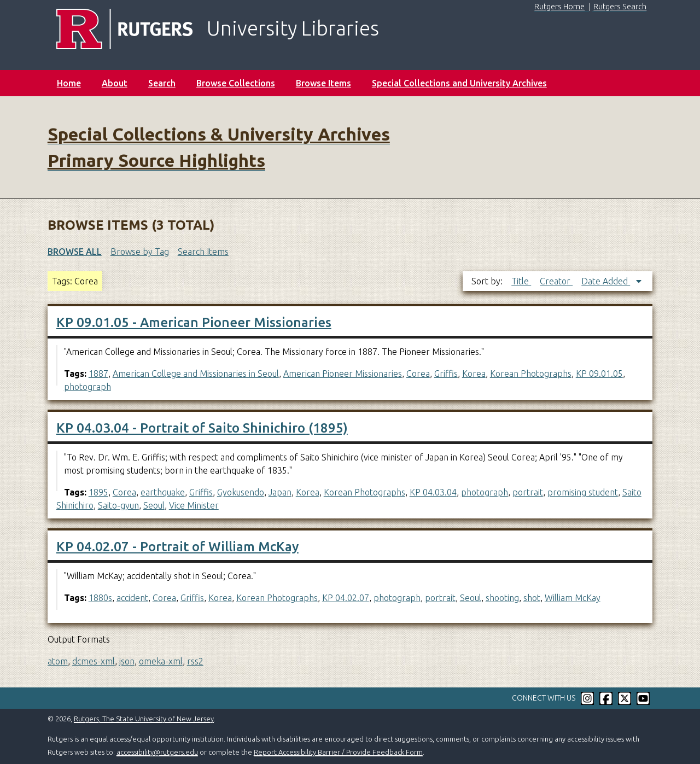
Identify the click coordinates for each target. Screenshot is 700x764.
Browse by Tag (140, 252)
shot (532, 598)
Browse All (75, 252)
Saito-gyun (118, 505)
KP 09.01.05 (599, 374)
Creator (556, 281)
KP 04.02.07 (346, 598)
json (127, 661)
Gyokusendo (241, 492)
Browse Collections (236, 83)
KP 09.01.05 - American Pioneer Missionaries (194, 322)
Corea (418, 374)
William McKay (573, 598)
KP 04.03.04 (433, 492)
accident (132, 598)
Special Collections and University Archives (459, 83)
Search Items (203, 252)
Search (162, 83)
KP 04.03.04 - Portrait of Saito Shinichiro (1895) (202, 428)
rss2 (195, 661)
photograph (87, 387)
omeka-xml (161, 661)
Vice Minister (194, 505)
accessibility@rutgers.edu (157, 752)
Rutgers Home (559, 7)
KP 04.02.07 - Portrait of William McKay (177, 547)
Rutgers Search (620, 7)
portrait (528, 492)
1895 (98, 492)
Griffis (446, 374)
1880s (100, 598)
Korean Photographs (531, 374)
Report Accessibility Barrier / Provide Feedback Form (338, 752)
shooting (502, 598)
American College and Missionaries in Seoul (196, 374)
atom (58, 661)
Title (521, 281)
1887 (98, 374)
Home (69, 83)
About (115, 83)
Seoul (154, 505)
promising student (583, 492)
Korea (474, 374)
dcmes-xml (94, 661)
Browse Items (323, 83)
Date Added (606, 281)
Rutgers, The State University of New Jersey (144, 719)
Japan (280, 492)
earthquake (163, 492)
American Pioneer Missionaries (343, 374)
